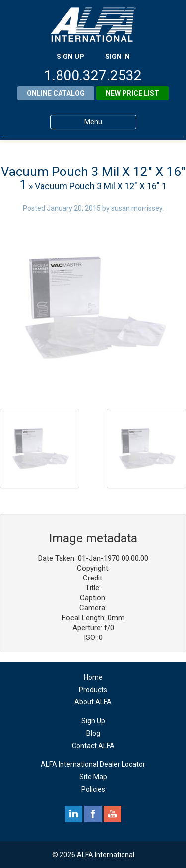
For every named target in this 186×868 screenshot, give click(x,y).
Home (93, 677)
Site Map (93, 777)
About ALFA (93, 702)
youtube (112, 814)
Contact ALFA (93, 746)
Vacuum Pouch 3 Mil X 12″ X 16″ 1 (93, 178)
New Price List (132, 93)
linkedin (74, 814)
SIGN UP (70, 57)
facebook (93, 814)
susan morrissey (137, 208)
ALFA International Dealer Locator (93, 764)
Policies (93, 789)
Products (93, 690)
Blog (93, 733)
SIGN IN (118, 57)
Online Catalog (56, 93)
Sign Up (93, 721)
